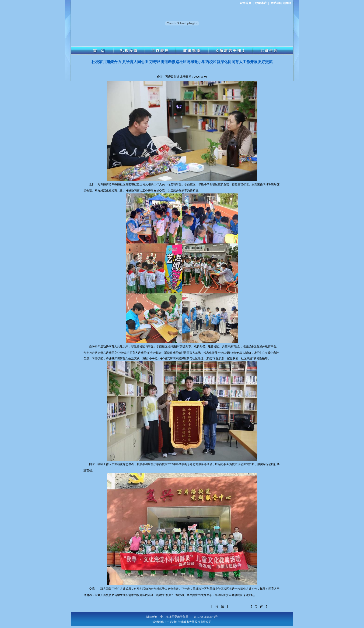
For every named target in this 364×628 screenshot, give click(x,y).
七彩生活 (273, 51)
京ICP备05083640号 (206, 617)
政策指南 (192, 51)
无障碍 (287, 3)
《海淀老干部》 (230, 51)
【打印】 (221, 607)
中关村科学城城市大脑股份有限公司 (189, 622)
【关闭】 (260, 607)
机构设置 (129, 51)
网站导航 (276, 3)
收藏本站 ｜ (263, 3)
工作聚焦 (160, 51)
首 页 (92, 51)
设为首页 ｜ (247, 3)
